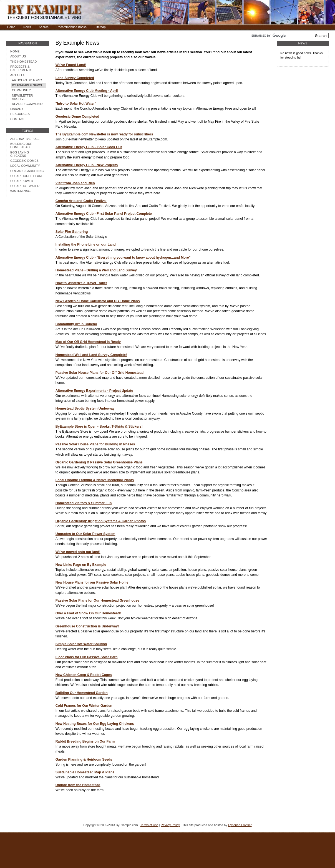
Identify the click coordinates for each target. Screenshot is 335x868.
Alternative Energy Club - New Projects (87, 165)
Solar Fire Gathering (72, 232)
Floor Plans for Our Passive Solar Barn (87, 657)
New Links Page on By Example (81, 565)
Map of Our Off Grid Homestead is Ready (88, 342)
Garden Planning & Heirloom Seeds (84, 759)
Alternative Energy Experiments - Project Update (94, 391)
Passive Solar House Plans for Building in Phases (95, 444)
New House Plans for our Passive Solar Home (92, 582)
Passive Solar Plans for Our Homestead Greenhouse (97, 600)
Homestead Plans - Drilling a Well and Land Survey (96, 270)
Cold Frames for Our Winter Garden (84, 706)
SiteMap (100, 27)
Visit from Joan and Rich (75, 183)
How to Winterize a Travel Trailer (81, 283)
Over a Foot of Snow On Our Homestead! (88, 613)
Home (11, 27)
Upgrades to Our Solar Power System (85, 534)
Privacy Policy (170, 825)
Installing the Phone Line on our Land (86, 244)
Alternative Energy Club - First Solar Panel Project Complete (104, 214)
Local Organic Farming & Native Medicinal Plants (95, 480)
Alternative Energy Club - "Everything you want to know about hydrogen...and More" (123, 258)
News (27, 27)
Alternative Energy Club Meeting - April (87, 91)
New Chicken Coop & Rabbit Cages (84, 675)
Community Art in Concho (76, 324)
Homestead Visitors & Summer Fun (84, 503)
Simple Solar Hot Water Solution (81, 644)
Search (44, 27)
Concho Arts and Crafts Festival (81, 201)
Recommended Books (71, 27)
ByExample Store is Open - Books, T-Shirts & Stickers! (99, 427)
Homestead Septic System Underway (85, 408)
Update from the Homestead (78, 785)
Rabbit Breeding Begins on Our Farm (85, 741)
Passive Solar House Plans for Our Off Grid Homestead (100, 373)
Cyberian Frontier (240, 825)
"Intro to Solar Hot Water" (76, 104)
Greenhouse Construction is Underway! (87, 626)
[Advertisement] (27, 263)
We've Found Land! (71, 65)
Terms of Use (149, 825)
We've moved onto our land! (78, 552)
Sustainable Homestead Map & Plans (85, 772)
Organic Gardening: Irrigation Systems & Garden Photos (101, 521)
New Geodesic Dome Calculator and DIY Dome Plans (98, 301)
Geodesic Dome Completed (77, 117)
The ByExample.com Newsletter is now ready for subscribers (104, 134)
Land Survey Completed (75, 78)
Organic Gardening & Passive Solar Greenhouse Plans (99, 462)
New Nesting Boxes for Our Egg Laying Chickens (95, 724)
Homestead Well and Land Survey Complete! (91, 355)
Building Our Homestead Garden (82, 693)
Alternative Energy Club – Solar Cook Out (89, 147)
